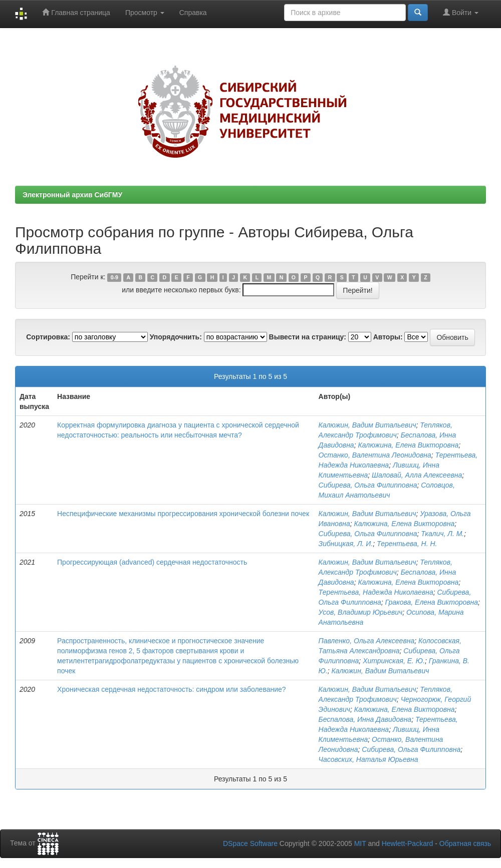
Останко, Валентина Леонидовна (375, 455)
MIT (360, 843)
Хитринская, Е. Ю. (394, 661)
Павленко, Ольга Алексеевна (367, 641)
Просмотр (145, 13)
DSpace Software (250, 843)
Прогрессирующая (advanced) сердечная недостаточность (152, 562)
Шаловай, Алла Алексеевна (417, 475)
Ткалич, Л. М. (442, 534)
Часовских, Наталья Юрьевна (368, 759)
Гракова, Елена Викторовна (432, 602)
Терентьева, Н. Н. (407, 544)
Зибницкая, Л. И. (346, 544)
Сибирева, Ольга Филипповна (368, 485)
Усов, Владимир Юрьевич (361, 612)
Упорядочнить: (176, 337)
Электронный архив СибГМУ (72, 195)
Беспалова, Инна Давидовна (365, 719)
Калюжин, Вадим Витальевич (367, 425)
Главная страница (76, 12)
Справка (193, 13)
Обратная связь (465, 843)
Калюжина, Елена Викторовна (408, 445)
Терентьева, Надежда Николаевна (376, 592)
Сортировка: (48, 337)
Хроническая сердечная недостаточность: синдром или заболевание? (172, 689)
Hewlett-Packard (408, 843)
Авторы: (388, 337)
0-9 (114, 277)
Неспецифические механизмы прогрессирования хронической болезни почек (183, 514)
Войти (461, 12)
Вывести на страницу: (308, 337)
